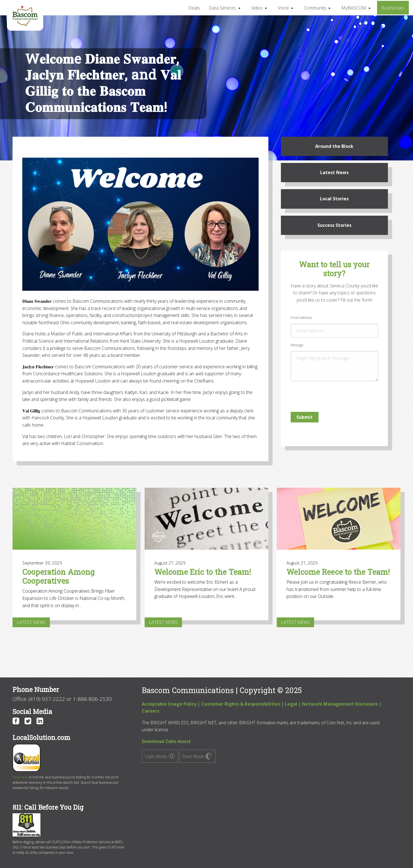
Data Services (222, 8)
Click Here (20, 777)
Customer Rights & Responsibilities (241, 704)
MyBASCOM (354, 8)
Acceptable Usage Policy (169, 704)
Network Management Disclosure (340, 704)
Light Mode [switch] (160, 756)
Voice (283, 8)
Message (334, 362)
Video (257, 8)
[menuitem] (194, 8)
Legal (291, 704)
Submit (305, 417)
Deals (194, 8)
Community (315, 8)
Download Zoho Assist (166, 741)
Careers (151, 711)
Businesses (393, 8)
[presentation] (325, 394)
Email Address (334, 326)
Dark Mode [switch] (197, 756)
